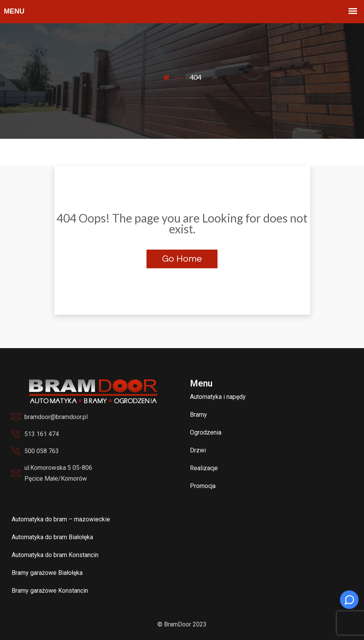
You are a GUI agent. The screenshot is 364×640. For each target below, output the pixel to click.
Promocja (203, 486)
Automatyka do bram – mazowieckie (61, 519)
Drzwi (198, 450)
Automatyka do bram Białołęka (52, 537)
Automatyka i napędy (218, 397)
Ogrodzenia (206, 432)
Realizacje (204, 468)
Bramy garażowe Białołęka (47, 573)
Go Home (182, 259)
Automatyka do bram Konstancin (55, 555)
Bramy (198, 415)
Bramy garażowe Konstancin (50, 591)
